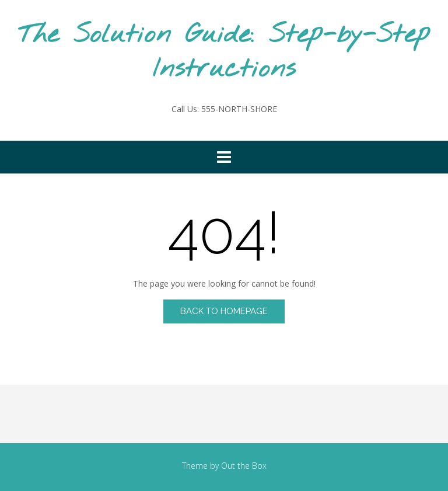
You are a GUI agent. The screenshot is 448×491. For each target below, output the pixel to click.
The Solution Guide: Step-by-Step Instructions (224, 52)
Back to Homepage (224, 311)
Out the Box (244, 466)
